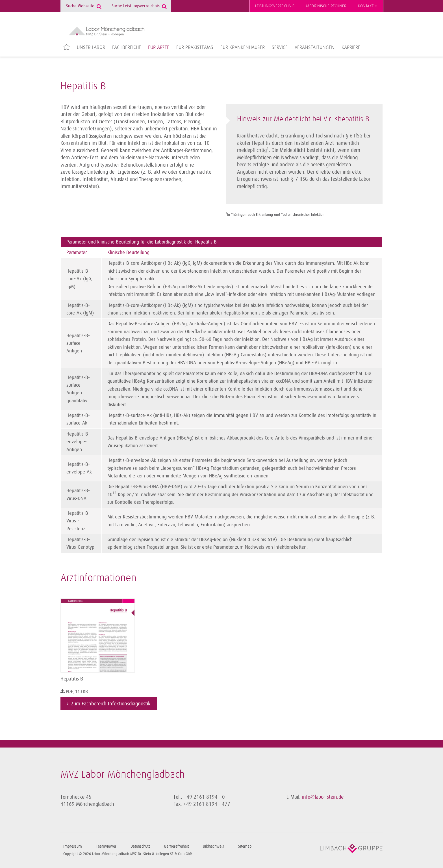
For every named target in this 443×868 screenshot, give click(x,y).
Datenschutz (140, 846)
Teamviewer (106, 846)
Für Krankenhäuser (243, 48)
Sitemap (245, 846)
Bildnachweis (213, 846)
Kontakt (368, 6)
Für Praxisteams (195, 48)
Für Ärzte (159, 48)
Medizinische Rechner (326, 6)
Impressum (73, 846)
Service (280, 48)
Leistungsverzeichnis (275, 6)
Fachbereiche (127, 48)
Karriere (351, 48)
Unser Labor (91, 48)
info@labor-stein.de (323, 797)
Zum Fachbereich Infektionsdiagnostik (111, 704)
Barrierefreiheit (176, 846)
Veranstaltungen (315, 48)
